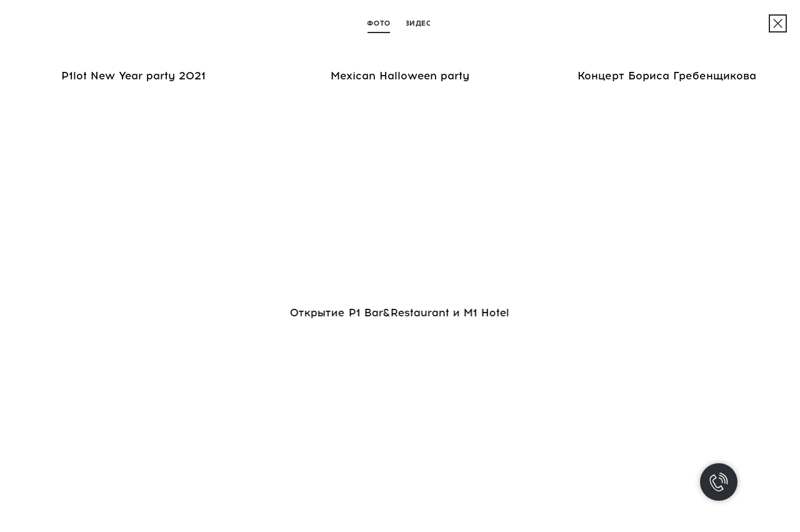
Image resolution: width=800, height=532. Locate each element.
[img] (778, 23)
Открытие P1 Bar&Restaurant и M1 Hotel (399, 313)
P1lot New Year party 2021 (133, 76)
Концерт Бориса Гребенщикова (667, 76)
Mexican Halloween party (400, 76)
